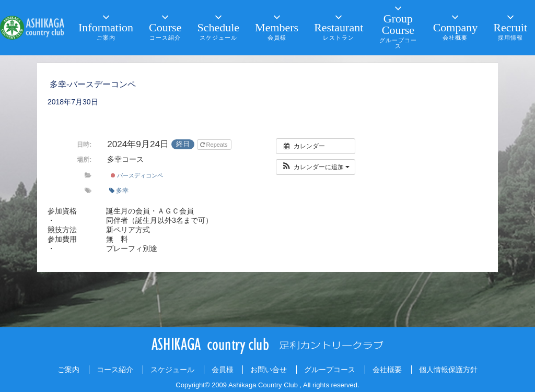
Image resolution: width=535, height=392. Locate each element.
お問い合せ (269, 370)
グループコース (330, 370)
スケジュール (172, 370)
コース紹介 (115, 370)
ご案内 (68, 370)
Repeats (215, 145)
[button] (316, 167)
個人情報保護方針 (448, 370)
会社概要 (387, 370)
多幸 (119, 191)
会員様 (223, 370)
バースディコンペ (137, 175)
